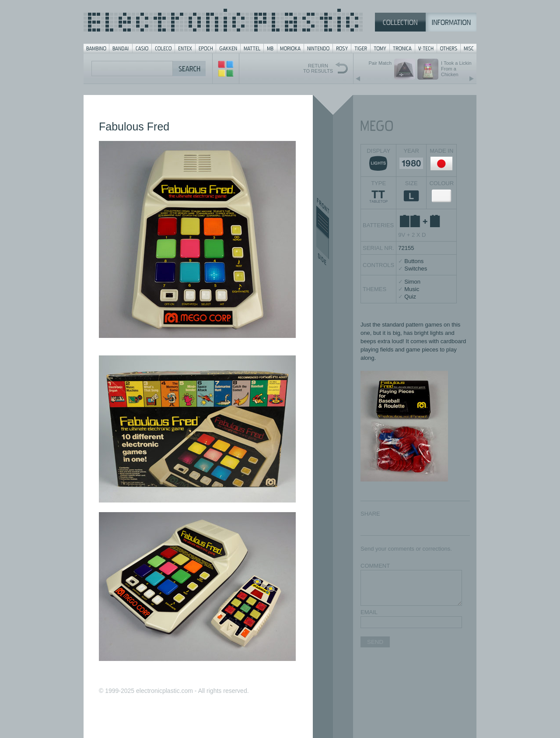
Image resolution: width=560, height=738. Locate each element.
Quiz (410, 297)
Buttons (414, 261)
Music (412, 289)
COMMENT (375, 566)
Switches (416, 269)
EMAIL (369, 612)
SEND (375, 642)
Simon (412, 282)
